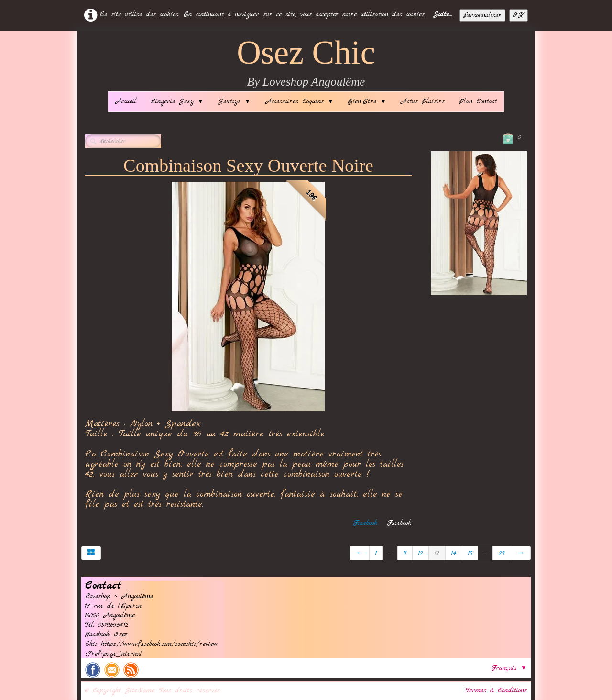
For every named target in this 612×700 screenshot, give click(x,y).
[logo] (306, 63)
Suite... (443, 14)
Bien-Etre (367, 101)
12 (421, 553)
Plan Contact (478, 101)
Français (509, 668)
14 (454, 553)
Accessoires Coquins (300, 101)
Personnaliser (482, 15)
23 (502, 553)
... (390, 553)
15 (470, 553)
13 (437, 553)
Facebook (366, 523)
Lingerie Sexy (177, 101)
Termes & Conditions (496, 690)
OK (519, 15)
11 (405, 553)
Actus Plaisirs (423, 101)
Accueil (126, 101)
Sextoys (234, 101)
